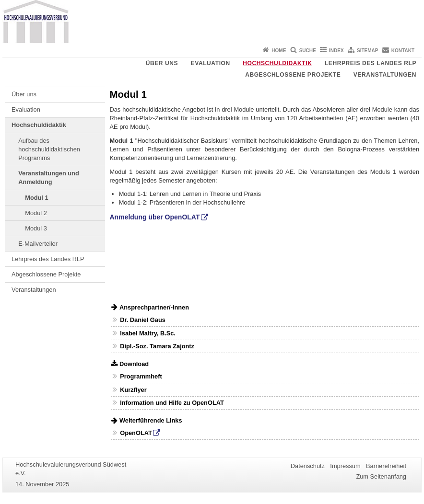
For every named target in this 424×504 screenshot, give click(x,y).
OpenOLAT (136, 433)
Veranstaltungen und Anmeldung (49, 178)
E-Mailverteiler (38, 244)
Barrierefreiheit (386, 466)
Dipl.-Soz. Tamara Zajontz (157, 346)
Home (279, 51)
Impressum (345, 466)
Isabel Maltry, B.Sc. (148, 333)
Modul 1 (36, 198)
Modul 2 (36, 213)
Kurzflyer (133, 390)
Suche (308, 51)
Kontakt (403, 51)
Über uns (162, 63)
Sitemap (367, 51)
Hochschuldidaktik (277, 63)
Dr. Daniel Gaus (143, 320)
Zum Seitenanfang (381, 476)
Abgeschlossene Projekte (293, 75)
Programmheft (141, 376)
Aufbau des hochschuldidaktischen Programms (49, 149)
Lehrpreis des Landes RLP (371, 63)
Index (336, 51)
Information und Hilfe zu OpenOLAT (172, 403)
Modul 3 (36, 228)
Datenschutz (308, 466)
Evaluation (211, 63)
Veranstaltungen (385, 75)
